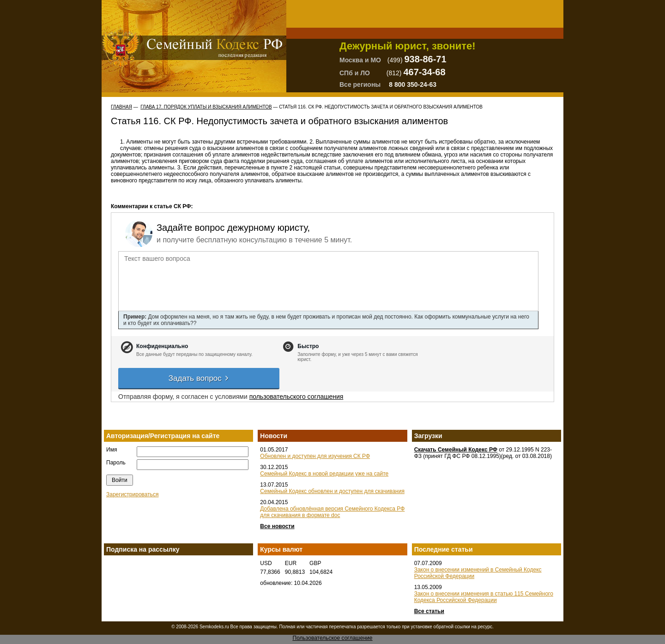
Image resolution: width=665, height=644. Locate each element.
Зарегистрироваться (132, 494)
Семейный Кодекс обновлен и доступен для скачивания (332, 491)
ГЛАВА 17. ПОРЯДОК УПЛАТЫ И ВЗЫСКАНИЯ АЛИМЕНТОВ (206, 107)
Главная (121, 107)
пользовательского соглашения (296, 397)
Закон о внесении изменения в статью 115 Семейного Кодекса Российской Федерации (484, 597)
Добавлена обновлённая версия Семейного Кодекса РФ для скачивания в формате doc (332, 512)
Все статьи (429, 611)
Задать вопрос (199, 378)
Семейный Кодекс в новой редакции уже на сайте (324, 474)
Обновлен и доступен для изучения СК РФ (315, 456)
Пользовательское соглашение (333, 638)
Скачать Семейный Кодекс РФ (456, 450)
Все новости (277, 526)
